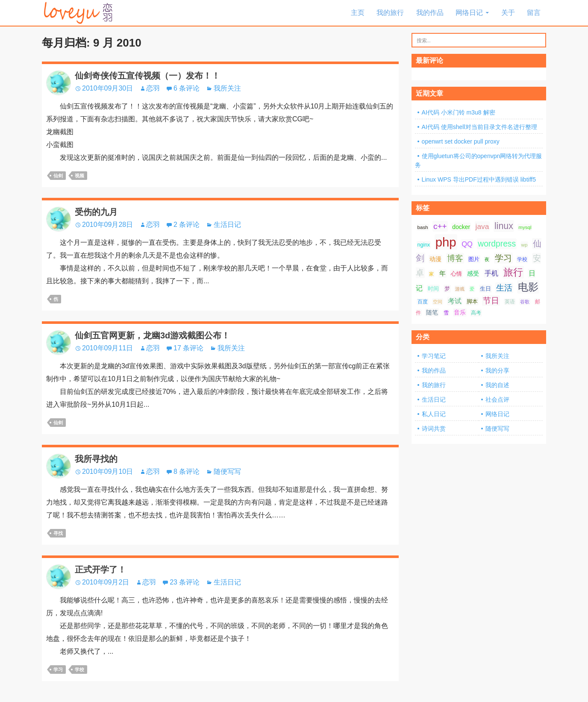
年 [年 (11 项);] (442, 273)
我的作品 (430, 13)
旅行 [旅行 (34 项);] (513, 272)
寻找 (58, 533)
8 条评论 (187, 471)
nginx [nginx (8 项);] (424, 245)
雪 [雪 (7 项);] (446, 313)
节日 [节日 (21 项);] (491, 301)
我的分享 (497, 370)
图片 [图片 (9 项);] (474, 259)
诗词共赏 (434, 429)
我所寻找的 (96, 459)
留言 (534, 13)
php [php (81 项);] (446, 242)
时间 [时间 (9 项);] (433, 289)
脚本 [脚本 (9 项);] (472, 301)
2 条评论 (187, 225)
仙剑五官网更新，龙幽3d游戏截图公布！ (152, 335)
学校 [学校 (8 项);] (522, 259)
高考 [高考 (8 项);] (476, 313)
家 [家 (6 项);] (431, 274)
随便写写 (227, 471)
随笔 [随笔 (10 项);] (432, 312)
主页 (358, 13)
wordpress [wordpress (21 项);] (497, 244)
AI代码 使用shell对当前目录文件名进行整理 (479, 127)
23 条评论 (185, 582)
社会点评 (497, 399)
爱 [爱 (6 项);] (472, 289)
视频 (79, 176)
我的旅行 (390, 13)
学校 (79, 670)
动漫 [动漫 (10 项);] (435, 259)
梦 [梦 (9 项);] (447, 289)
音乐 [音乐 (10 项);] (460, 312)
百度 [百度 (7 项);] (423, 302)
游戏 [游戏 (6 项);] (460, 289)
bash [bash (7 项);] (423, 227)
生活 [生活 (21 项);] (504, 288)
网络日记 (469, 13)
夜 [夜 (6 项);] (487, 259)
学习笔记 (434, 356)
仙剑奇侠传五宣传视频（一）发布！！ (147, 76)
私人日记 (434, 414)
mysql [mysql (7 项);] (525, 227)
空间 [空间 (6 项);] (438, 302)
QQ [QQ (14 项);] (467, 244)
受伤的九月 (96, 212)
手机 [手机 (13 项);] (491, 273)
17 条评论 (188, 348)
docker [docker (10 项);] (461, 227)
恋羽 (153, 88)
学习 (58, 670)
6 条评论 (187, 88)
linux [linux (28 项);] (504, 226)
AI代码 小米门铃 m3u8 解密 (459, 112)
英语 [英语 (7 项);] (510, 302)
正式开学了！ (100, 570)
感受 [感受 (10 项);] (473, 273)
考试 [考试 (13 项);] (455, 301)
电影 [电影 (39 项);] (528, 287)
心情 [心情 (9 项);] (456, 274)
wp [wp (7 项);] (525, 245)
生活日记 (227, 225)
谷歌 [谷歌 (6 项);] (525, 302)
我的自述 (497, 385)
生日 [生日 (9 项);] (485, 289)
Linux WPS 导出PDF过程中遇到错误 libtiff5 (479, 179)
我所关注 (227, 88)
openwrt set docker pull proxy (461, 141)
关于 (508, 13)
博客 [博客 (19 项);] (455, 258)
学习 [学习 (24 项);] (503, 258)
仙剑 (58, 176)
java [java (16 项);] (482, 226)
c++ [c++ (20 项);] (440, 226)
